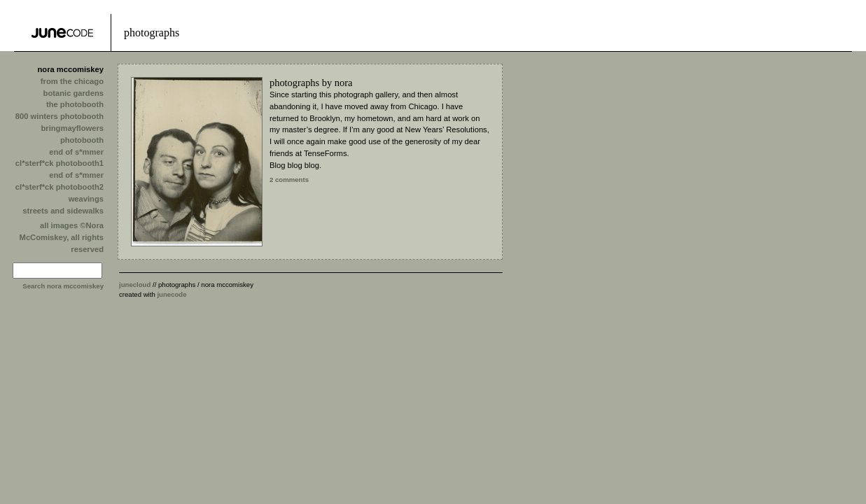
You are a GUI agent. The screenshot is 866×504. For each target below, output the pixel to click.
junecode (172, 294)
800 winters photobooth (60, 116)
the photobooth (75, 104)
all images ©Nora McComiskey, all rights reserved (62, 237)
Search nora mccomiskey (63, 286)
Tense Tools (62, 33)
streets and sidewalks (63, 211)
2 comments (289, 180)
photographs (294, 83)
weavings (86, 199)
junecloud (135, 285)
